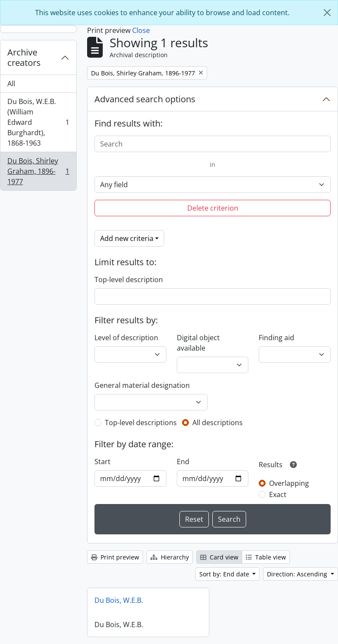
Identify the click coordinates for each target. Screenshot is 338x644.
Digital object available (198, 343)
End (183, 462)
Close (141, 30)
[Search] (213, 144)
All (11, 84)
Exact (278, 494)
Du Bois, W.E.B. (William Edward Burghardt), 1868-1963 (38, 122)
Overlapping (289, 483)
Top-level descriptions (141, 423)
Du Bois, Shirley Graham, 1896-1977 (38, 171)
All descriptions (218, 423)
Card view (219, 557)
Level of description (126, 338)
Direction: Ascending (298, 574)
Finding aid (276, 338)
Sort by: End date (225, 574)
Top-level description (129, 280)
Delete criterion (213, 208)
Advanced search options (145, 99)
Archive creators (24, 57)
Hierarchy (170, 557)
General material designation (142, 385)
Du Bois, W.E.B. (119, 600)
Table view (266, 557)
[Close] (327, 13)
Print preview (115, 557)
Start (102, 462)
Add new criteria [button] (127, 238)
